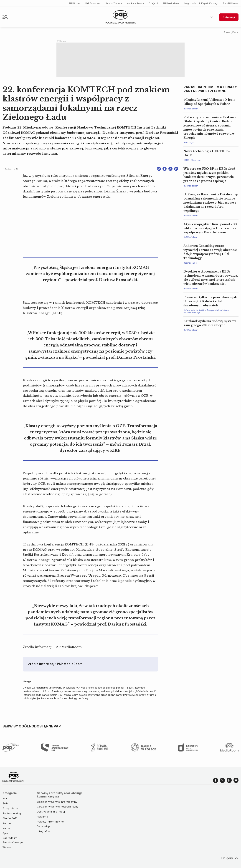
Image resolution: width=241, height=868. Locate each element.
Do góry (230, 858)
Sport (6, 833)
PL (210, 17)
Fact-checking (12, 813)
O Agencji (229, 17)
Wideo (7, 847)
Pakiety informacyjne (50, 822)
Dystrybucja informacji (51, 812)
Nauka (6, 828)
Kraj (5, 798)
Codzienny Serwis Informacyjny (57, 802)
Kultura (7, 823)
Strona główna (231, 32)
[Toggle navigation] (5, 17)
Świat (6, 803)
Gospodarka (10, 808)
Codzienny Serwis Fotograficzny (58, 807)
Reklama (42, 817)
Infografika (44, 831)
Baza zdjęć (44, 826)
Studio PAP (10, 818)
